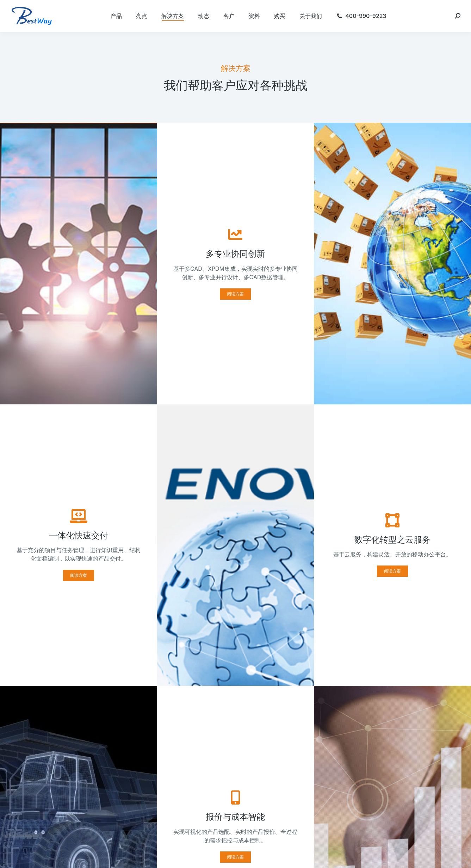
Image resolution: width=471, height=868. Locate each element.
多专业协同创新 (235, 254)
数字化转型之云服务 (392, 540)
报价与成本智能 (235, 817)
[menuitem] (116, 16)
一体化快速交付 (79, 535)
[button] (235, 294)
